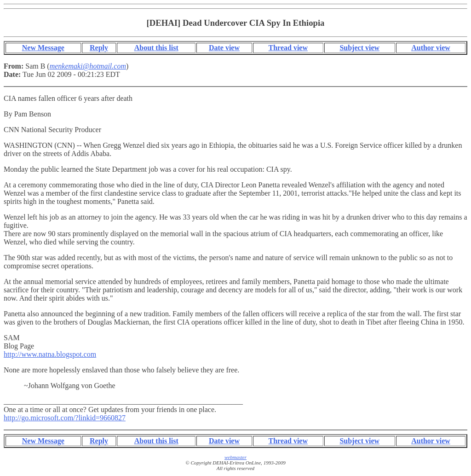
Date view (224, 48)
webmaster (235, 457)
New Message (43, 48)
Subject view (359, 48)
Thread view (288, 48)
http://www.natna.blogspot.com (50, 354)
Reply (99, 48)
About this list (156, 48)
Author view (431, 48)
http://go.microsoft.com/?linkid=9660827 (65, 418)
